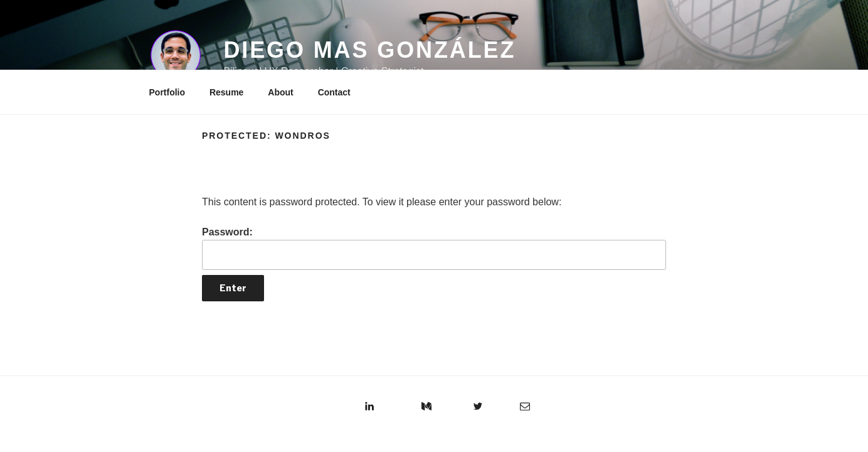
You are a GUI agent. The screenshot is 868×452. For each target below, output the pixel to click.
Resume (226, 92)
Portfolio (167, 92)
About (280, 92)
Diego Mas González (369, 50)
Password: (434, 248)
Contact (334, 92)
